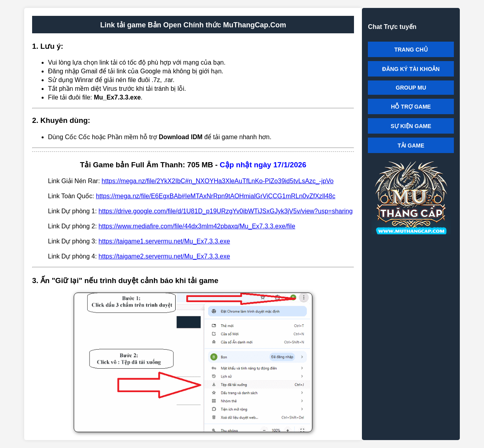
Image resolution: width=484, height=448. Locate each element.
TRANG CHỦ (411, 50)
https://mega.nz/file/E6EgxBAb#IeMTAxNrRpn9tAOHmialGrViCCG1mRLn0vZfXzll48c (216, 196)
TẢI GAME (411, 146)
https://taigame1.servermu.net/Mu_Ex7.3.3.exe (165, 241)
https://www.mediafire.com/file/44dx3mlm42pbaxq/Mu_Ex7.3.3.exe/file (197, 226)
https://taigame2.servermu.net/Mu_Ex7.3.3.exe (165, 256)
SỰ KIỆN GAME (411, 126)
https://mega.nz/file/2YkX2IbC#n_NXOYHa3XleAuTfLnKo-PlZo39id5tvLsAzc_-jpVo (217, 181)
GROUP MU (411, 88)
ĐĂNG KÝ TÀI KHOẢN (411, 69)
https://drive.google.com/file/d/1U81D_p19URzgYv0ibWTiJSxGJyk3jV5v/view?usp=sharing (226, 211)
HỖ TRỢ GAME (411, 107)
